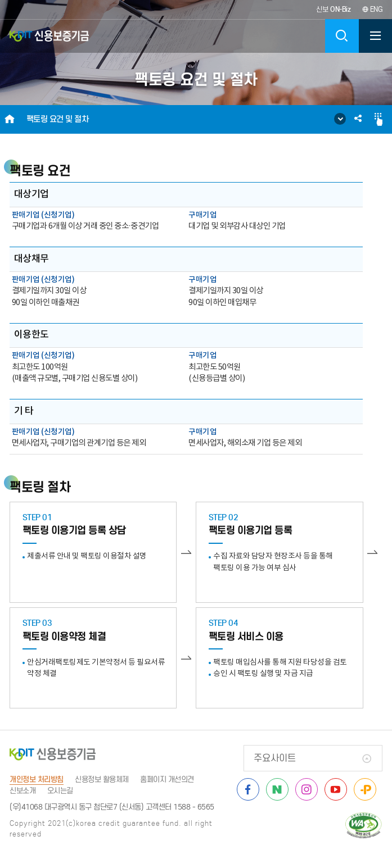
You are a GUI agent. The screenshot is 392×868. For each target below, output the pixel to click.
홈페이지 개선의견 (167, 780)
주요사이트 (275, 758)
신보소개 (22, 791)
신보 (334, 9)
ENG (373, 9)
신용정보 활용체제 (102, 780)
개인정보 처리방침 (37, 780)
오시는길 (60, 791)
